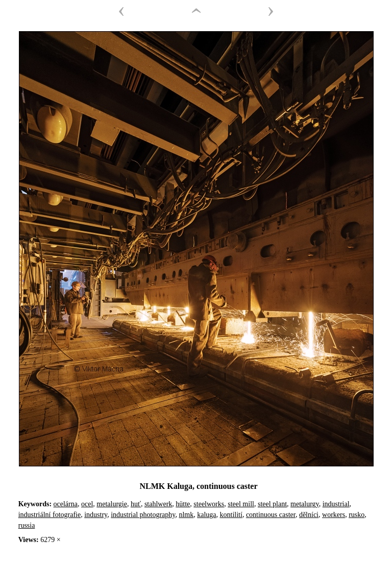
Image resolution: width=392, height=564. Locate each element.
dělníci (309, 515)
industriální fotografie (50, 515)
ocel (87, 504)
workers (334, 515)
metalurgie (112, 504)
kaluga (206, 515)
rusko (357, 515)
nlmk (186, 515)
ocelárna (66, 504)
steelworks (209, 504)
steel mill (241, 504)
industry (96, 515)
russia (27, 525)
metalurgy (305, 504)
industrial (336, 504)
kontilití (231, 515)
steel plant (272, 504)
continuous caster (271, 515)
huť (136, 504)
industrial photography (143, 515)
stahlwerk (158, 504)
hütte (183, 504)
